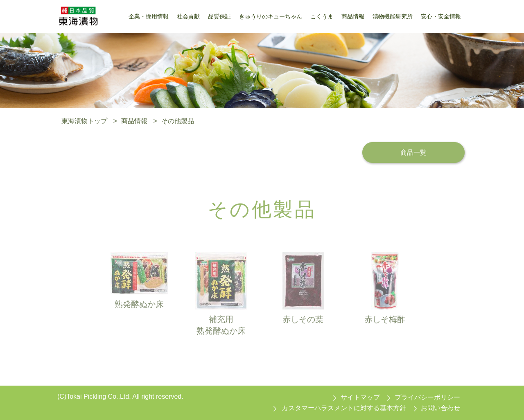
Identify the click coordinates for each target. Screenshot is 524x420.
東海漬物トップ (84, 121)
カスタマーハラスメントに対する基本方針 (344, 408)
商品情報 (134, 121)
